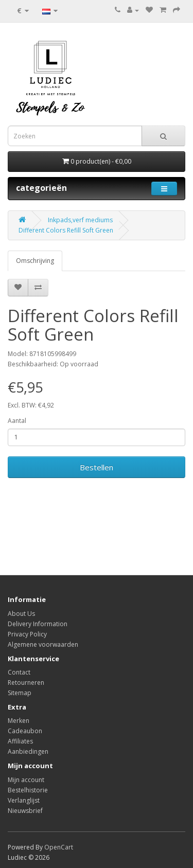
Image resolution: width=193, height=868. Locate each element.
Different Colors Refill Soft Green (66, 230)
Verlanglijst (24, 800)
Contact (19, 672)
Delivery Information (38, 624)
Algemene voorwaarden (43, 644)
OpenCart (59, 847)
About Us (21, 614)
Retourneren (26, 683)
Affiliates (20, 741)
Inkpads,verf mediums (80, 220)
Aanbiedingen (28, 751)
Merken (19, 721)
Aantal (17, 421)
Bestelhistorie (28, 790)
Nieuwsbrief (25, 811)
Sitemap (20, 693)
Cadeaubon (25, 731)
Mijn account (26, 780)
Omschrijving (35, 261)
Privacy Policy (27, 634)
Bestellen (97, 467)
